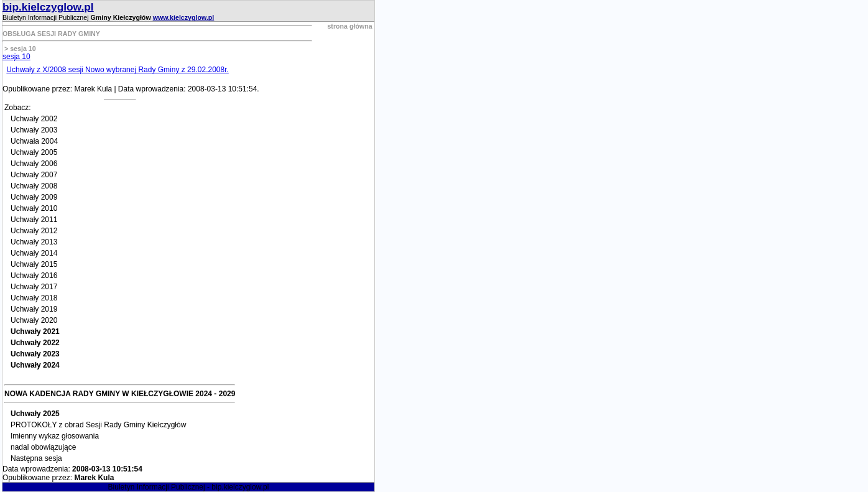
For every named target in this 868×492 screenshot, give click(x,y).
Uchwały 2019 (34, 309)
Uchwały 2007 (34, 175)
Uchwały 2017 (34, 287)
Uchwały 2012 (34, 231)
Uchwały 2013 (34, 242)
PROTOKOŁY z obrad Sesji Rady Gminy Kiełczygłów (98, 425)
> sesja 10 (19, 49)
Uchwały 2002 (34, 119)
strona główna (349, 26)
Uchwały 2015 (34, 264)
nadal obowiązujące (43, 447)
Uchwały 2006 (34, 164)
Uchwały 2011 (34, 220)
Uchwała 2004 (34, 141)
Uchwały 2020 (34, 320)
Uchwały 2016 (34, 276)
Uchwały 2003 (34, 130)
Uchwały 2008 (34, 186)
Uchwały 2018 (34, 298)
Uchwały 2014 (34, 253)
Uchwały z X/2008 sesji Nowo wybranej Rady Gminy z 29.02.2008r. (118, 70)
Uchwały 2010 (34, 208)
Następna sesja (36, 458)
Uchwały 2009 (34, 197)
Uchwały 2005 (34, 152)
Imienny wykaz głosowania (55, 436)
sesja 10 (16, 57)
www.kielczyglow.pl (184, 17)
